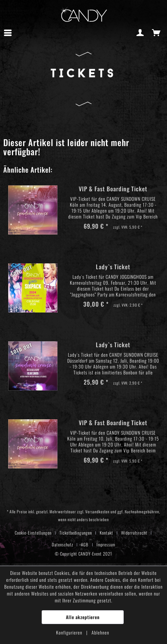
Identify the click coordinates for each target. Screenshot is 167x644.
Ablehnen (100, 632)
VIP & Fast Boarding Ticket (113, 189)
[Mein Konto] (140, 33)
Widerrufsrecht (134, 533)
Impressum (106, 544)
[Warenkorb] (157, 33)
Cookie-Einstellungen (33, 533)
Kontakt (106, 533)
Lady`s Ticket (113, 267)
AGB (85, 544)
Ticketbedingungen (76, 533)
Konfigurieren (70, 632)
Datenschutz (63, 544)
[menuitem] (10, 33)
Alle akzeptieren (83, 617)
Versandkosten (97, 511)
